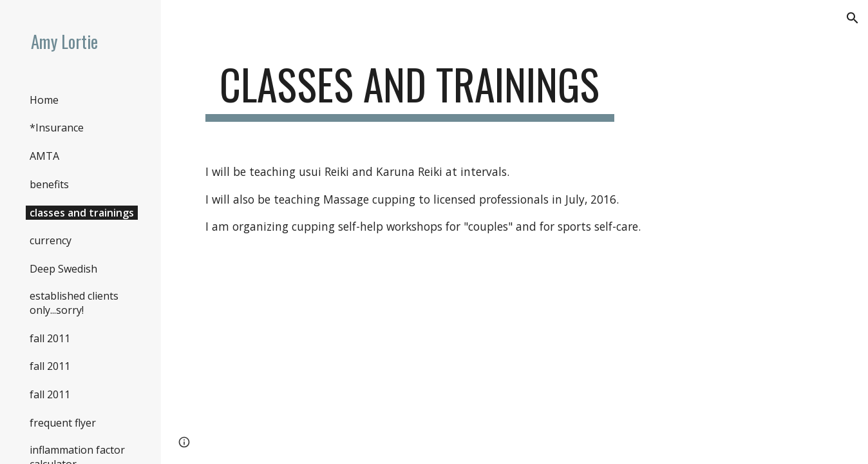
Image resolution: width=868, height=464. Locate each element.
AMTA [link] (44, 156)
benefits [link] (49, 184)
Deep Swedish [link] (63, 269)
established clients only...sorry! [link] (74, 303)
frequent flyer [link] (63, 423)
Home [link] (44, 100)
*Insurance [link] (57, 128)
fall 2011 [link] (50, 338)
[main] (410, 91)
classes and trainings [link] (82, 213)
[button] (853, 18)
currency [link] (51, 240)
